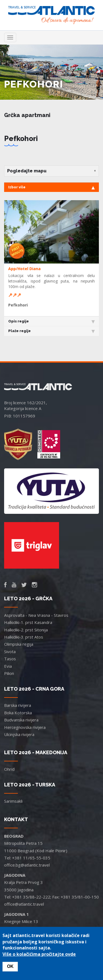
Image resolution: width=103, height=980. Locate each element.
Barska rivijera (18, 705)
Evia (8, 666)
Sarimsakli (13, 801)
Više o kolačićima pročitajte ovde (39, 954)
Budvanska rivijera (21, 720)
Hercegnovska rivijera (25, 727)
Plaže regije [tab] (51, 331)
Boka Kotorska (18, 713)
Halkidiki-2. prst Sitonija (26, 630)
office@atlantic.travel (24, 904)
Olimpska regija (19, 644)
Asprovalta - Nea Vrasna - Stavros (36, 615)
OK (10, 966)
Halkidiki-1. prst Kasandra (28, 622)
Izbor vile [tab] (51, 187)
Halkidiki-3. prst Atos (24, 637)
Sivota (10, 651)
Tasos (10, 659)
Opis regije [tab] (51, 321)
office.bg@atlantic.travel (27, 865)
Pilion (9, 673)
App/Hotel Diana (24, 269)
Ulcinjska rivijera (19, 734)
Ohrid (9, 769)
